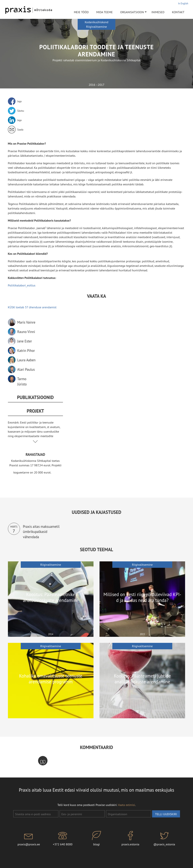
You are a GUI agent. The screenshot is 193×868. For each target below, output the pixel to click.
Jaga (20, 101)
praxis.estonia (130, 839)
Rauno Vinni (26, 332)
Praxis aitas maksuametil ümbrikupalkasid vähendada (41, 532)
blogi (96, 839)
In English (183, 3)
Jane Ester (25, 341)
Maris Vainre (26, 322)
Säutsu (21, 111)
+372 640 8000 (63, 839)
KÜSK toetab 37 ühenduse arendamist (32, 307)
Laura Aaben (26, 360)
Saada (20, 130)
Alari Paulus (26, 369)
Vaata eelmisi (126, 805)
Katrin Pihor (26, 351)
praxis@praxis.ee (29, 839)
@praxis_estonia (164, 839)
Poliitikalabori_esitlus (22, 285)
